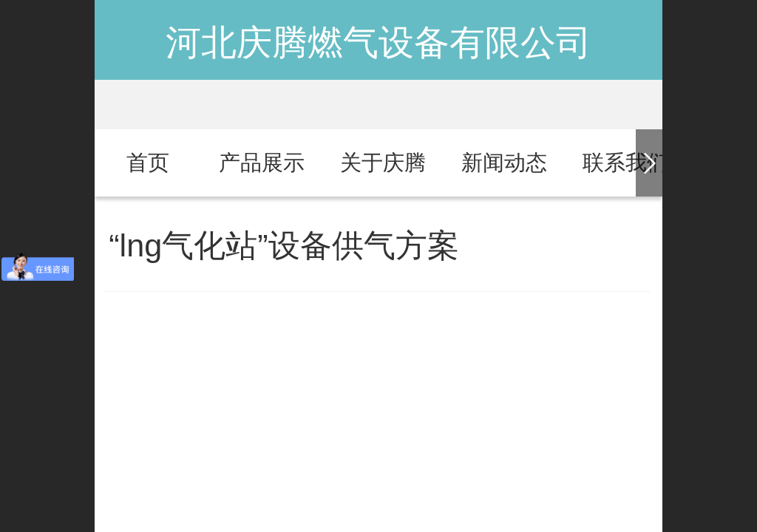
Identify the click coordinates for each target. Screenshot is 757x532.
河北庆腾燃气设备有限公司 (378, 42)
